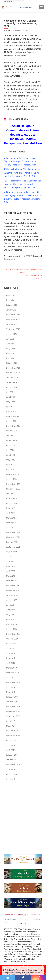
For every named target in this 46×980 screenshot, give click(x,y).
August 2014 (12, 774)
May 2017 (10, 726)
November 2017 (13, 711)
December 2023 (13, 426)
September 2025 (13, 329)
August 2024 (12, 387)
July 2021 (10, 556)
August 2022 (12, 503)
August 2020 (12, 600)
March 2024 (11, 411)
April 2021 (11, 571)
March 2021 (11, 576)
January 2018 (12, 702)
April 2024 (11, 406)
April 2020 (11, 619)
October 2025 (12, 324)
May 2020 (10, 614)
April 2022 (11, 513)
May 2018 (10, 692)
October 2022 (12, 494)
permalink (11, 259)
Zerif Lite (13, 975)
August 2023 (12, 445)
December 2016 (13, 731)
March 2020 (11, 624)
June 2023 (10, 455)
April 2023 (11, 465)
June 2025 (10, 344)
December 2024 (13, 368)
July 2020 (10, 605)
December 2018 (13, 682)
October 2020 (12, 595)
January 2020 (12, 629)
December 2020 (13, 585)
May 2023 (10, 460)
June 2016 (10, 745)
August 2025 (12, 334)
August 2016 (12, 740)
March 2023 (11, 469)
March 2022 (11, 518)
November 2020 (13, 590)
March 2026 (11, 300)
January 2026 (12, 310)
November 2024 (13, 373)
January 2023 (12, 479)
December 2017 (13, 706)
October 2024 (12, 377)
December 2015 (13, 764)
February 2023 (12, 474)
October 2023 (12, 435)
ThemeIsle (33, 975)
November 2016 (13, 735)
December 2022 (13, 484)
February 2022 (12, 523)
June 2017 (10, 721)
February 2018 (12, 697)
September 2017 (13, 716)
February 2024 (12, 416)
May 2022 (10, 508)
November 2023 (13, 431)
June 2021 (10, 561)
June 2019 (10, 653)
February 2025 (12, 363)
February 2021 (12, 581)
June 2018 (10, 687)
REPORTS (28, 256)
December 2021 (13, 532)
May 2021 (10, 566)
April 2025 (11, 353)
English (8, 2)
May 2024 (10, 402)
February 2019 (12, 673)
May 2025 (10, 348)
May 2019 (10, 658)
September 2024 (13, 382)
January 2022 (12, 527)
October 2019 (12, 639)
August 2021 (12, 552)
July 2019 (10, 648)
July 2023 (10, 450)
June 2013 (10, 779)
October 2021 (12, 542)
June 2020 (10, 610)
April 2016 (11, 750)
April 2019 (11, 663)
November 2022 (13, 489)
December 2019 (13, 634)
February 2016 (12, 755)
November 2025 (13, 319)
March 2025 (11, 358)
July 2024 (10, 392)
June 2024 (10, 397)
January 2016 (12, 760)
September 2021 (13, 547)
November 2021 (13, 537)
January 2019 (12, 677)
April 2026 (11, 295)
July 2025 (10, 339)
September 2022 (13, 498)
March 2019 (11, 668)
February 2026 (12, 305)
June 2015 (10, 769)
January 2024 (12, 421)
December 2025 (13, 315)
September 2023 (13, 440)
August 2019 (12, 644)
